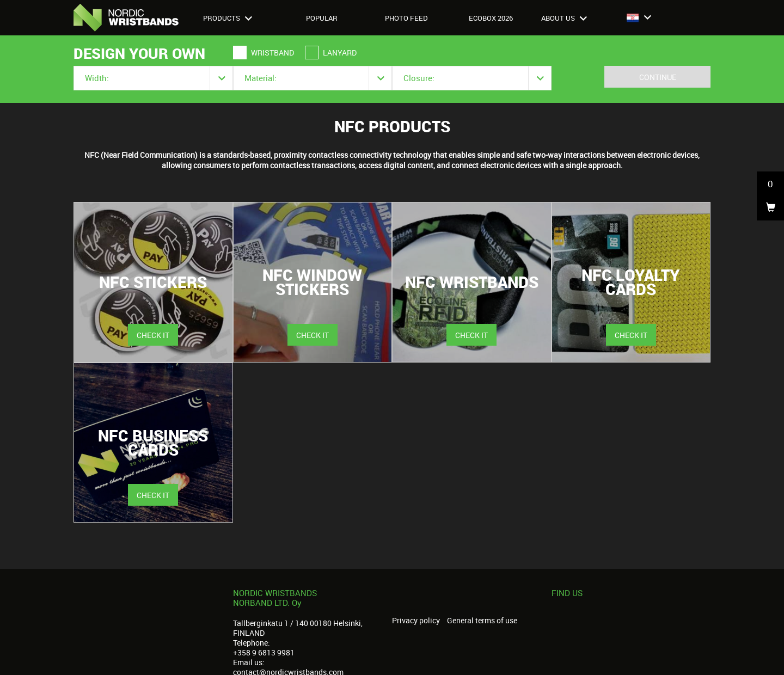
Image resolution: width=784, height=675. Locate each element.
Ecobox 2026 (491, 18)
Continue (658, 77)
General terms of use (482, 621)
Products (228, 18)
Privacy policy (416, 621)
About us (564, 18)
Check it (153, 335)
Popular (322, 18)
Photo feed (406, 18)
